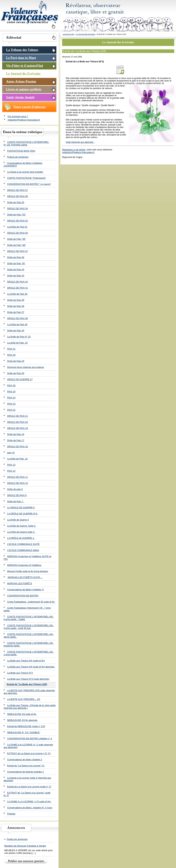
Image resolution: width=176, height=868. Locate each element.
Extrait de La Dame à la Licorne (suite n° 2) (29, 787)
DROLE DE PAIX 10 (18, 483)
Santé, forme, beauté (20, 97)
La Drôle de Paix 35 (17, 324)
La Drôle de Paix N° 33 (19, 337)
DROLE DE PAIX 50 (18, 233)
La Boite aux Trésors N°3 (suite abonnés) (28, 679)
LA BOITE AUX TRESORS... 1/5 (24, 699)
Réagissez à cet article (74, 150)
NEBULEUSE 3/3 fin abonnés (22, 720)
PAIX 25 (11, 392)
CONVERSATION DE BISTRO (23, 596)
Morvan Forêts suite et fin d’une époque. (28, 571)
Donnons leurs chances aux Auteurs (26, 367)
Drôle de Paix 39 (16, 300)
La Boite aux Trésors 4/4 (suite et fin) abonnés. (31, 667)
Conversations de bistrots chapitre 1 (26, 772)
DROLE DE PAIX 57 (18, 190)
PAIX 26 (11, 385)
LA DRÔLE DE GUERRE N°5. (23, 514)
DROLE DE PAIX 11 (18, 477)
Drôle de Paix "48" (17, 245)
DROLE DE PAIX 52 (18, 221)
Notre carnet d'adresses (29, 107)
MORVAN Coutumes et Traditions (24, 565)
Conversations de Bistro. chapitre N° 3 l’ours (30, 808)
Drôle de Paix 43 (16, 276)
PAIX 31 (11, 349)
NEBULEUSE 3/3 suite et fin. (22, 714)
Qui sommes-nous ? (18, 116)
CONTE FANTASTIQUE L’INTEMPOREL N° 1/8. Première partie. (26, 143)
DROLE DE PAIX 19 (18, 428)
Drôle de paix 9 (15, 489)
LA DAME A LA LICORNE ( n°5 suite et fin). (29, 801)
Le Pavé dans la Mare (21, 58)
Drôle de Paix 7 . (16, 501)
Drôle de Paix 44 (16, 269)
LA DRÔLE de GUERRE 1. (21, 538)
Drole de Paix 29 (16, 361)
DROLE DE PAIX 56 (18, 196)
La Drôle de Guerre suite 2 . (21, 532)
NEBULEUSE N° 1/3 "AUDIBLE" (24, 732)
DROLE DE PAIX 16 (18, 446)
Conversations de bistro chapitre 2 (25, 759)
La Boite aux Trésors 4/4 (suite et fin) (26, 661)
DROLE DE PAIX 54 (18, 208)
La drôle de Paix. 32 (17, 343)
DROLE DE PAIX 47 (18, 251)
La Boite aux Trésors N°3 (20, 673)
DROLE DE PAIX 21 (18, 416)
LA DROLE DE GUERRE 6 (21, 507)
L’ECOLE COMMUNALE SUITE (23, 544)
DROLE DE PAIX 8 (17, 495)
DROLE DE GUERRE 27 (20, 379)
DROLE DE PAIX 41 (18, 288)
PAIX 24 (11, 398)
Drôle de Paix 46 (16, 257)
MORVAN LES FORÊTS (20, 583)
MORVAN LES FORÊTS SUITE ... (25, 577)
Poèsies (11, 814)
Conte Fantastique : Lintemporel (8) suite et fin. (31, 602)
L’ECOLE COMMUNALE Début (23, 550)
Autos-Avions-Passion (21, 81)
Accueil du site (68, 34)
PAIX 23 (11, 404)
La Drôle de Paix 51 (17, 227)
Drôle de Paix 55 (16, 202)
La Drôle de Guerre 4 (18, 520)
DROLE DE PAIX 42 (18, 282)
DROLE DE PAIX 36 (18, 318)
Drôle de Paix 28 (16, 373)
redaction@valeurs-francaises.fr (24, 120)
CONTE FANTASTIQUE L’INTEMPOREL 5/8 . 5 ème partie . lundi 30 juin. (29, 627)
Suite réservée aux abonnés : (80, 142)
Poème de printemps (18, 157)
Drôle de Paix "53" (17, 215)
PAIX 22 (11, 410)
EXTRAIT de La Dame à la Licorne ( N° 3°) (29, 753)
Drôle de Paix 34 (16, 331)
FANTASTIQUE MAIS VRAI (21, 151)
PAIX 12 (11, 471)
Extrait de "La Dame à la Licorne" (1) (26, 766)
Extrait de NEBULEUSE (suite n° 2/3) (26, 726)
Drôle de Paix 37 (16, 312)
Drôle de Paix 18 (16, 434)
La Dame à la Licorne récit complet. (25, 172)
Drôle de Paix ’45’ (16, 263)
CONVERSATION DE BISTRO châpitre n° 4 (30, 738)
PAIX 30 (11, 355)
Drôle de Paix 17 (16, 440)
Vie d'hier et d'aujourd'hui (25, 66)
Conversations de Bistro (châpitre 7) (26, 590)
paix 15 (11, 453)
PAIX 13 (11, 465)
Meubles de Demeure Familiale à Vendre (25, 846)
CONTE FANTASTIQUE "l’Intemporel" (26, 178)
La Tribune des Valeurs (22, 50)
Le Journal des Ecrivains (23, 74)
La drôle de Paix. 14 (17, 459)
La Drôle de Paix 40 (17, 294)
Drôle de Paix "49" (17, 239)
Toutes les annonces (16, 839)
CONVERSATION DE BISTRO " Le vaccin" (29, 184)
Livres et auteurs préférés (24, 89)
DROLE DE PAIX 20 (18, 422)
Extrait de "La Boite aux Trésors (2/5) (27, 684)
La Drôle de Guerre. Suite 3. (22, 526)
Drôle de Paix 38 (16, 306)
